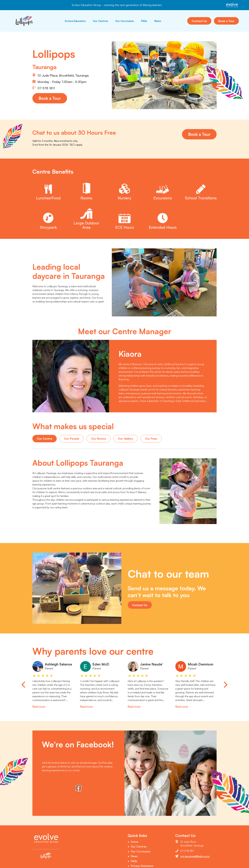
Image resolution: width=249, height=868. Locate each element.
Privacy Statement (142, 866)
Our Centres (101, 21)
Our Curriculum (125, 21)
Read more (39, 706)
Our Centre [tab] (45, 439)
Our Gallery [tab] (126, 439)
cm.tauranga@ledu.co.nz (195, 856)
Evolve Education (75, 21)
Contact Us (199, 21)
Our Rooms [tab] (99, 439)
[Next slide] (226, 685)
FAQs (144, 21)
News (158, 21)
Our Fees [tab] (151, 439)
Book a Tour (226, 21)
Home (135, 842)
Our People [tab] (72, 439)
